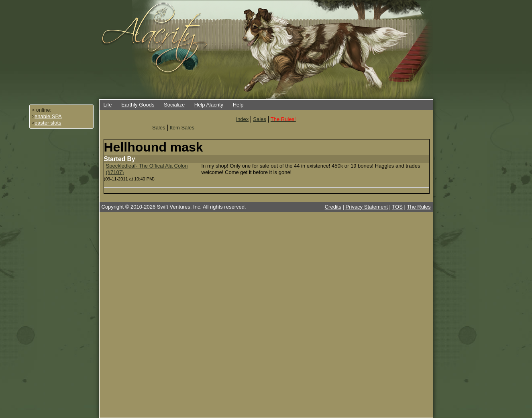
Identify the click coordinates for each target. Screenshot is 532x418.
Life (108, 105)
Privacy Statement (367, 207)
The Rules (419, 207)
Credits (333, 207)
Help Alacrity (209, 105)
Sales (260, 119)
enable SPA (48, 116)
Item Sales (182, 128)
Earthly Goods (138, 105)
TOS (397, 207)
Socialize (174, 105)
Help (238, 105)
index (242, 119)
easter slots (48, 123)
